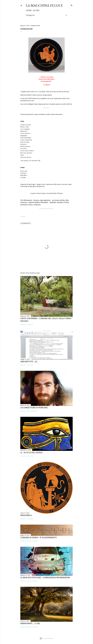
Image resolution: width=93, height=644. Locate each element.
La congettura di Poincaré (34, 408)
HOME (29, 10)
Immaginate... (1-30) (30, 624)
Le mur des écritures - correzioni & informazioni (45, 578)
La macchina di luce (44, 5)
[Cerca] (72, 5)
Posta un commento (32, 411)
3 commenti (30, 519)
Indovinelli (26, 515)
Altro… (37, 10)
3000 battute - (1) (29, 362)
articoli (38, 26)
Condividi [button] (23, 217)
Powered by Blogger (46, 638)
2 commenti (30, 365)
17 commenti (30, 456)
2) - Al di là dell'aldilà (31, 453)
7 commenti (30, 325)
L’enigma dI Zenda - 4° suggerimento (39, 538)
